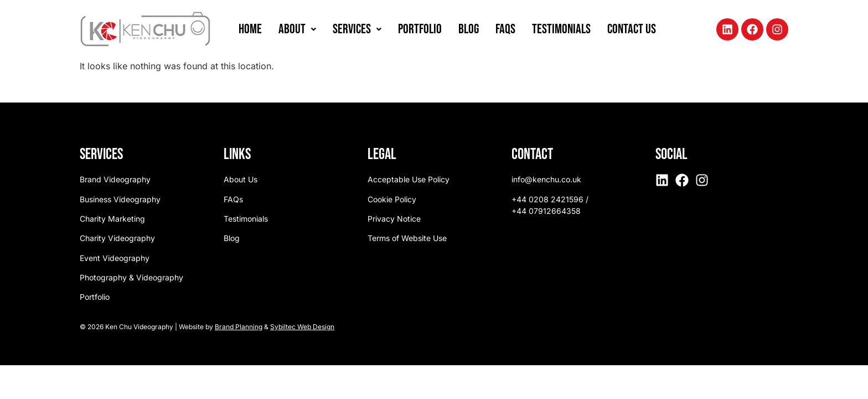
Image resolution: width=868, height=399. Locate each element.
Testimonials (561, 29)
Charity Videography (117, 238)
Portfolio (420, 29)
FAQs (505, 29)
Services (357, 29)
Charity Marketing (112, 219)
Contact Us (632, 29)
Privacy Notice (394, 219)
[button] (297, 29)
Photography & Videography (131, 277)
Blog (469, 29)
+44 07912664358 (546, 211)
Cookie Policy (392, 199)
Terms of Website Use (407, 238)
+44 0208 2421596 (547, 199)
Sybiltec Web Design (302, 327)
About (297, 29)
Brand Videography (115, 179)
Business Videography (120, 199)
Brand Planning (239, 327)
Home (250, 29)
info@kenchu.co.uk (546, 179)
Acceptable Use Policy (409, 179)
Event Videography (115, 258)
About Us (241, 179)
